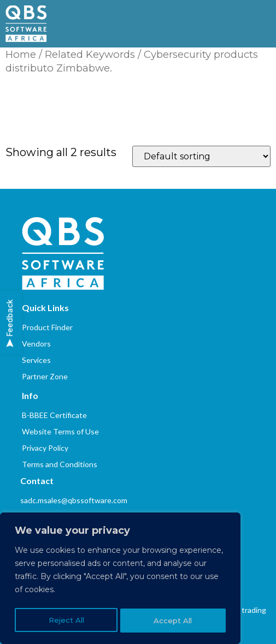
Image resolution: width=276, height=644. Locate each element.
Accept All (174, 621)
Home (21, 54)
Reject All (66, 621)
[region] (120, 580)
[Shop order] (201, 156)
